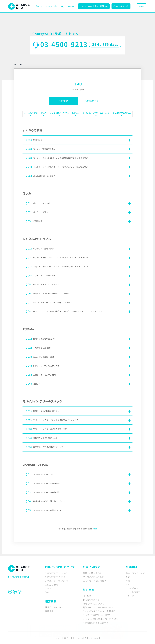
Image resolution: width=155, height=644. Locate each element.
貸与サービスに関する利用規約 (98, 607)
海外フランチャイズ (135, 573)
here (95, 529)
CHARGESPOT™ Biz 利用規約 (96, 615)
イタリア (130, 596)
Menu (142, 6)
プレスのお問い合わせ (93, 577)
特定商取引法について (93, 604)
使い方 (39, 6)
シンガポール (132, 588)
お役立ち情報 (51, 585)
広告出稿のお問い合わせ (94, 581)
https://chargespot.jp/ (19, 577)
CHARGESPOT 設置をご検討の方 (94, 6)
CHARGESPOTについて (56, 573)
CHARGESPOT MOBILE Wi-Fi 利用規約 (100, 619)
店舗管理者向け (92, 101)
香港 (128, 577)
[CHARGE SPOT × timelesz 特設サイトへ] (103, 630)
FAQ (62, 6)
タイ (128, 585)
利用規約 (87, 596)
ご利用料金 (51, 6)
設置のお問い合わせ (92, 573)
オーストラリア (133, 592)
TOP (16, 64)
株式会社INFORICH (54, 607)
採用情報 (49, 611)
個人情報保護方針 (91, 600)
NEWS (71, 6)
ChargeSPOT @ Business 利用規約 (99, 611)
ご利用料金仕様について (57, 581)
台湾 (128, 581)
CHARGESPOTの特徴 (55, 577)
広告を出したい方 (121, 6)
